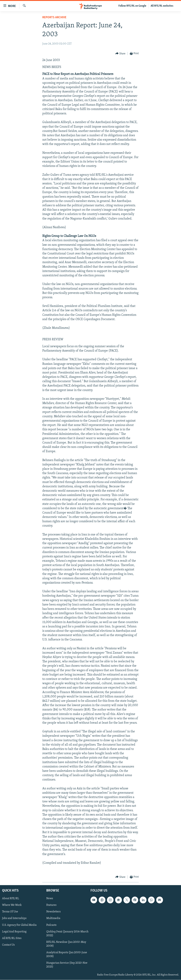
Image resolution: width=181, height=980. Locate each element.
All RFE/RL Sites (12, 938)
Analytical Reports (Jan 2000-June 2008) (67, 954)
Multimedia (53, 918)
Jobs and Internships (14, 918)
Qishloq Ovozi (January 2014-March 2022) (67, 934)
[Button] (120, 54)
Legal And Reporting (14, 932)
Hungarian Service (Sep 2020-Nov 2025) (67, 965)
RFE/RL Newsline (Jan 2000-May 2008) (66, 944)
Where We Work (12, 905)
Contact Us (8, 945)
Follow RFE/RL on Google (132, 6)
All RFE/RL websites (162, 6)
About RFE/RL (11, 899)
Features (51, 905)
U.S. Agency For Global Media (19, 925)
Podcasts (51, 925)
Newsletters (53, 912)
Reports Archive (54, 17)
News (50, 899)
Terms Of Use (10, 912)
